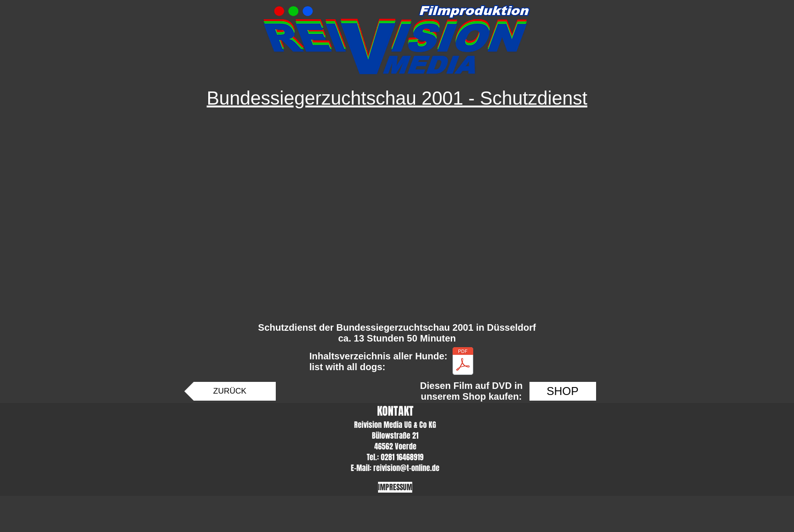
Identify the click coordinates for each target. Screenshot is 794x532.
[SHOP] (563, 391)
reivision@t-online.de (406, 468)
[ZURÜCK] (230, 391)
